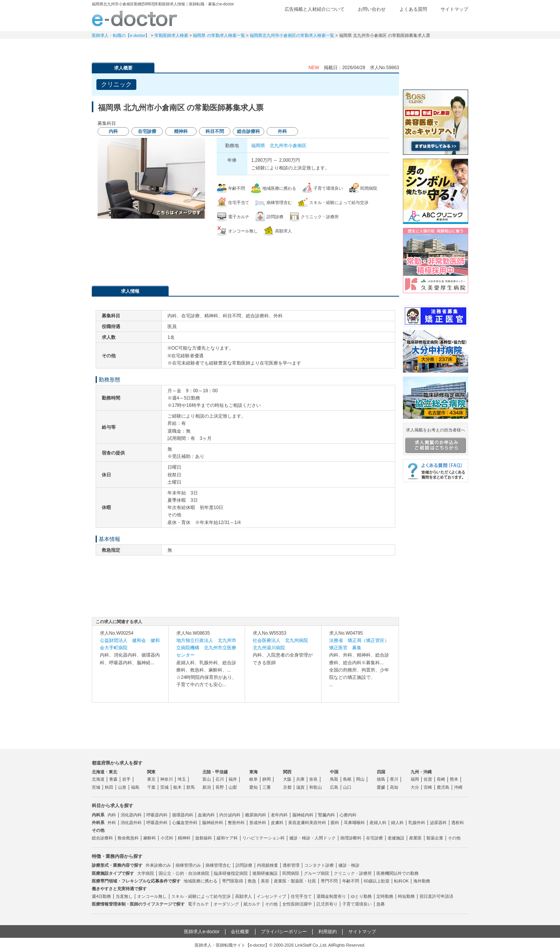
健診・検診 (349, 865)
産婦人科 (378, 823)
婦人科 (397, 823)
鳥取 (334, 779)
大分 (415, 787)
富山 (207, 779)
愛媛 (381, 787)
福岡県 (258, 146)
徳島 (381, 779)
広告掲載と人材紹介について (315, 9)
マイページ (441, 48)
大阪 (287, 779)
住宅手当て (301, 896)
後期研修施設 (265, 873)
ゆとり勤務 (361, 896)
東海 (253, 772)
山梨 (233, 787)
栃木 (177, 787)
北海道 (98, 779)
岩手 (126, 779)
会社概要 (240, 932)
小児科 (167, 838)
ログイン (453, 22)
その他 (454, 838)
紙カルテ (252, 904)
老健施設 (396, 838)
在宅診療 (374, 838)
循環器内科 (183, 815)
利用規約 (328, 932)
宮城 (96, 787)
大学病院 (146, 873)
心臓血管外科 (185, 823)
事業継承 (334, 48)
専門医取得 (233, 881)
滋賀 (300, 787)
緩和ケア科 (227, 838)
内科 (112, 815)
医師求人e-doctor (202, 932)
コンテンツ (388, 48)
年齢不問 (351, 881)
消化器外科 (131, 823)
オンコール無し (152, 896)
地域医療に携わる (200, 881)
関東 (151, 772)
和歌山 (316, 787)
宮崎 (428, 787)
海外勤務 (422, 881)
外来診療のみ (158, 865)
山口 (347, 787)
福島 (135, 787)
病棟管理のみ (188, 865)
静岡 (267, 779)
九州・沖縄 (421, 772)
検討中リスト (409, 22)
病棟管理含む (218, 865)
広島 (334, 787)
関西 (287, 772)
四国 (381, 772)
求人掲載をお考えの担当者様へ (436, 440)
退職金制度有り (331, 896)
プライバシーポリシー (284, 932)
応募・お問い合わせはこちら (245, 257)
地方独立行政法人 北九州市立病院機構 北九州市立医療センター (206, 648)
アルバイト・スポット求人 (226, 48)
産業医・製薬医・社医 (295, 881)
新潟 (207, 787)
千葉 (151, 787)
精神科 (184, 838)
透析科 (458, 823)
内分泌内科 (230, 815)
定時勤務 (385, 896)
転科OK (401, 881)
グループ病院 (316, 873)
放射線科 (204, 838)
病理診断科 (351, 838)
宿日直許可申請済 (436, 896)
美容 (265, 881)
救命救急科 (128, 838)
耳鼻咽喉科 (354, 823)
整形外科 (236, 823)
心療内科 (348, 815)
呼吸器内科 (157, 815)
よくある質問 (413, 9)
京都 (287, 787)
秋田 (109, 787)
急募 (381, 904)
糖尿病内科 (256, 815)
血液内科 (206, 815)
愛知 (253, 787)
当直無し (124, 896)
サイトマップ (454, 9)
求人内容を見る (130, 695)
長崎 (441, 779)
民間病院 (291, 873)
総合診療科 (102, 838)
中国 (334, 772)
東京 (151, 779)
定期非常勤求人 (172, 48)
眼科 (335, 823)
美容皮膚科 (299, 823)
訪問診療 (244, 865)
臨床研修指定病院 (231, 873)
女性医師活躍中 (297, 904)
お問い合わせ (372, 9)
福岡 (415, 779)
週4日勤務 (101, 896)
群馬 (191, 787)
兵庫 (300, 779)
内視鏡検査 (268, 865)
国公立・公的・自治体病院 (184, 873)
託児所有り (327, 904)
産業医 (415, 838)
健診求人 (280, 48)
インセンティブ (271, 896)
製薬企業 (435, 838)
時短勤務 (406, 896)
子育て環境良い (357, 904)
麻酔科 (150, 838)
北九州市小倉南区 (288, 146)
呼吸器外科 (157, 823)
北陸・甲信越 (215, 772)
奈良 (313, 779)
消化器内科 (131, 815)
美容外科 (318, 823)
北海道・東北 (104, 772)
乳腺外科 (417, 823)
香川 (394, 779)
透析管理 (291, 865)
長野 (220, 787)
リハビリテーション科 (263, 838)
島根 (347, 779)
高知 (394, 787)
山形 (122, 787)
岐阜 (253, 779)
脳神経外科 (213, 823)
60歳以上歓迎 (377, 881)
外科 (112, 823)
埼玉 (182, 779)
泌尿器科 (438, 823)
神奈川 (167, 779)
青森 (113, 779)
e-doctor (135, 18)
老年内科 (279, 815)
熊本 (454, 779)
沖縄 (458, 787)
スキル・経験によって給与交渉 (201, 896)
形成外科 (258, 823)
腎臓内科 (326, 815)
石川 (220, 779)
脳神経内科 (303, 815)
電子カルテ (198, 904)
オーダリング (226, 904)
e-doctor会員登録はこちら (436, 74)
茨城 (164, 787)
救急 (252, 881)
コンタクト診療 (319, 865)
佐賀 (428, 779)
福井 (233, 779)
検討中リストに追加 (367, 82)
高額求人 (244, 896)
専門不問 (329, 881)
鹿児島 (443, 787)
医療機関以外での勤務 (398, 873)
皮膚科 (277, 823)
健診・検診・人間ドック (312, 838)
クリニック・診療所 (353, 873)
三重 (267, 787)
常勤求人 (119, 48)
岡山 (360, 779)
